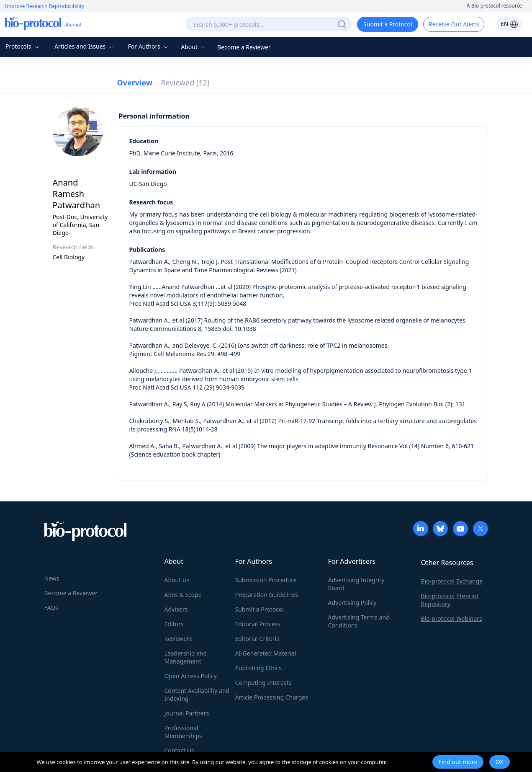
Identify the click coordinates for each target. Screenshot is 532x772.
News (52, 578)
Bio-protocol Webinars (452, 618)
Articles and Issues (85, 46)
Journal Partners (187, 713)
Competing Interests (263, 683)
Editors (174, 624)
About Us (177, 580)
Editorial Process (258, 624)
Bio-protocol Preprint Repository (450, 600)
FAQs (51, 608)
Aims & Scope (183, 595)
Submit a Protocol (388, 24)
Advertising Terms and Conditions (359, 621)
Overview (135, 83)
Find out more (458, 762)
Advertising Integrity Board (356, 584)
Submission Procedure (266, 580)
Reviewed (185, 83)
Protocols (23, 46)
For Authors (149, 46)
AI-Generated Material (266, 653)
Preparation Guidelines (267, 595)
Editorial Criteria (257, 639)
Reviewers (178, 639)
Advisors (176, 609)
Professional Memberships (183, 732)
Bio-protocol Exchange (452, 581)
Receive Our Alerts (454, 24)
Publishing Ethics (258, 668)
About (194, 47)
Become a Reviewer (244, 47)
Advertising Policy (352, 603)
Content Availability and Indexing (197, 695)
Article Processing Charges (272, 697)
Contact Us (179, 750)
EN (509, 24)
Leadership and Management (186, 657)
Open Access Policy (191, 676)
